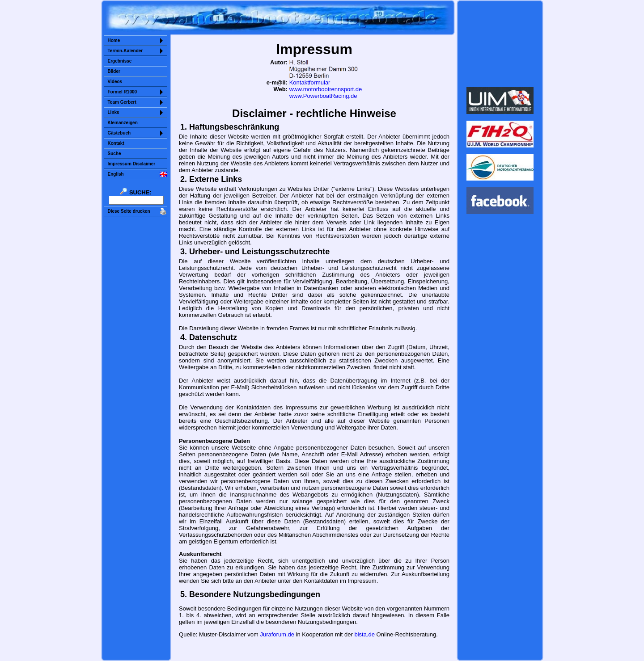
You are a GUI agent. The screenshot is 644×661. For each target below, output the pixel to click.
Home (114, 40)
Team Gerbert (122, 102)
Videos (115, 82)
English (116, 174)
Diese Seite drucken (129, 211)
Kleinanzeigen (123, 123)
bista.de (364, 634)
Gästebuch (119, 133)
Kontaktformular (310, 82)
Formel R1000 (123, 92)
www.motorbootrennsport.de (326, 89)
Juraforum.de (277, 634)
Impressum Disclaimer (132, 164)
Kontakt (116, 143)
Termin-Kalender (125, 51)
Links (114, 112)
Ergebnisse (120, 61)
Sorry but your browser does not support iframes (500, 44)
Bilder (114, 71)
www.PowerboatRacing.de (323, 96)
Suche (114, 154)
